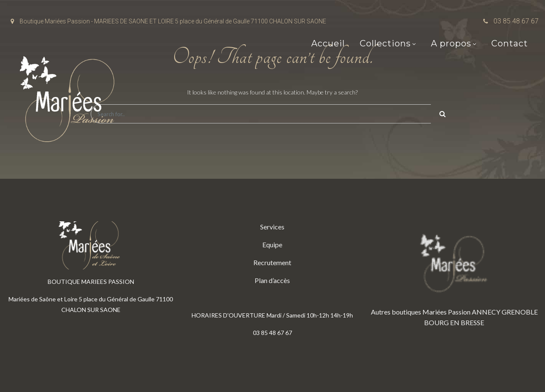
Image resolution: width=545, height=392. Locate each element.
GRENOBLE (520, 312)
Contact (510, 43)
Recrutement (272, 262)
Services (272, 227)
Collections (385, 43)
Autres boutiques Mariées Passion (421, 312)
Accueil (328, 43)
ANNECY (486, 312)
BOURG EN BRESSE (454, 322)
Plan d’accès (272, 280)
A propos (451, 43)
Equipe (272, 245)
